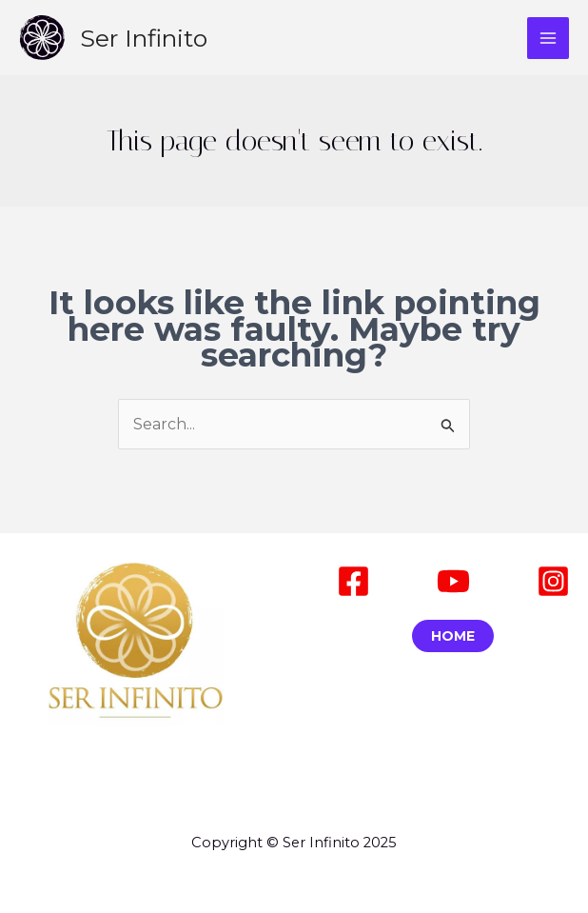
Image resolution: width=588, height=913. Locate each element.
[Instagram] (553, 581)
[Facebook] (353, 581)
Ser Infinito (144, 38)
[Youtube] (453, 581)
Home (453, 636)
